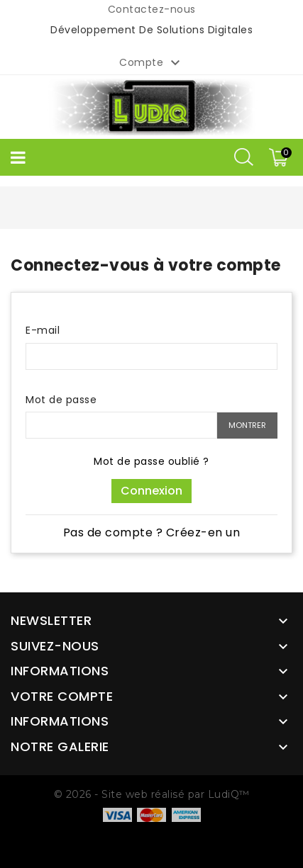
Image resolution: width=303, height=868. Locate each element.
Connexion (151, 491)
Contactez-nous (152, 9)
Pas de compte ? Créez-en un (152, 532)
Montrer (247, 425)
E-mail (43, 330)
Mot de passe (61, 400)
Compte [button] (151, 63)
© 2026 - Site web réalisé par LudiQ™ (152, 794)
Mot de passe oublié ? (151, 461)
